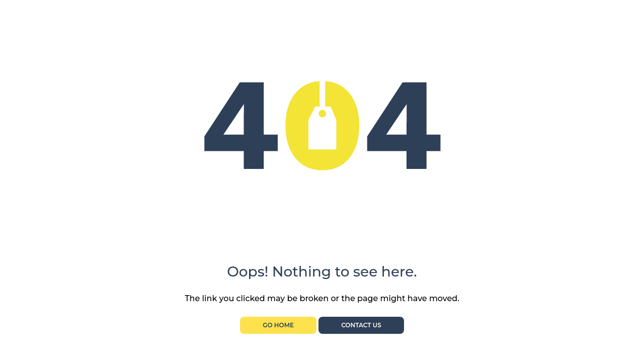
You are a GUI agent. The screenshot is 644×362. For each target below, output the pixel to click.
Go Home (278, 325)
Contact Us (361, 325)
